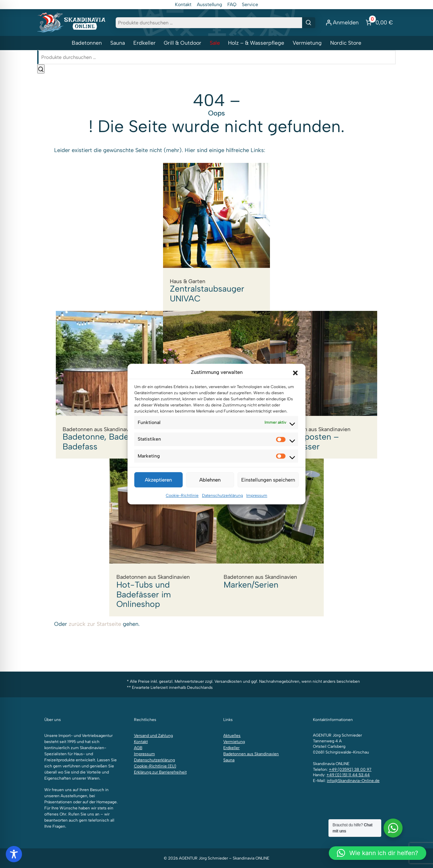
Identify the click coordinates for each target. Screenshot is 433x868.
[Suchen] (309, 23)
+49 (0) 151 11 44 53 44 (348, 775)
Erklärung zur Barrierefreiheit (160, 772)
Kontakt (183, 5)
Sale (215, 43)
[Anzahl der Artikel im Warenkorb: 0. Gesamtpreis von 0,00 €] (379, 23)
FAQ (232, 5)
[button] (295, 379)
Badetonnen (87, 43)
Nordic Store (346, 43)
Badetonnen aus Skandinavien (251, 754)
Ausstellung (209, 5)
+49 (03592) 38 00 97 (350, 769)
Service (250, 5)
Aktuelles (232, 736)
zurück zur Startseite (95, 624)
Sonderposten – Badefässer (324, 385)
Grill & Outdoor (183, 43)
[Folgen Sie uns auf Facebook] (41, 683)
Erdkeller (144, 43)
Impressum (257, 502)
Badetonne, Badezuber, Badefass (109, 385)
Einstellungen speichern (268, 487)
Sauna (118, 43)
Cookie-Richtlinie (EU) (155, 766)
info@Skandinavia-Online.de (353, 781)
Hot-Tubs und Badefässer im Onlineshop (163, 537)
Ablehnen (210, 487)
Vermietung (307, 43)
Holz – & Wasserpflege (256, 43)
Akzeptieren (158, 487)
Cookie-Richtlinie (182, 502)
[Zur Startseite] (71, 22)
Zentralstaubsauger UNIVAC (216, 237)
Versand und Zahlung (153, 736)
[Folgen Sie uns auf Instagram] (47, 683)
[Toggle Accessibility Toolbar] (14, 854)
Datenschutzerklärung (222, 502)
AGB (138, 748)
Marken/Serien (270, 528)
